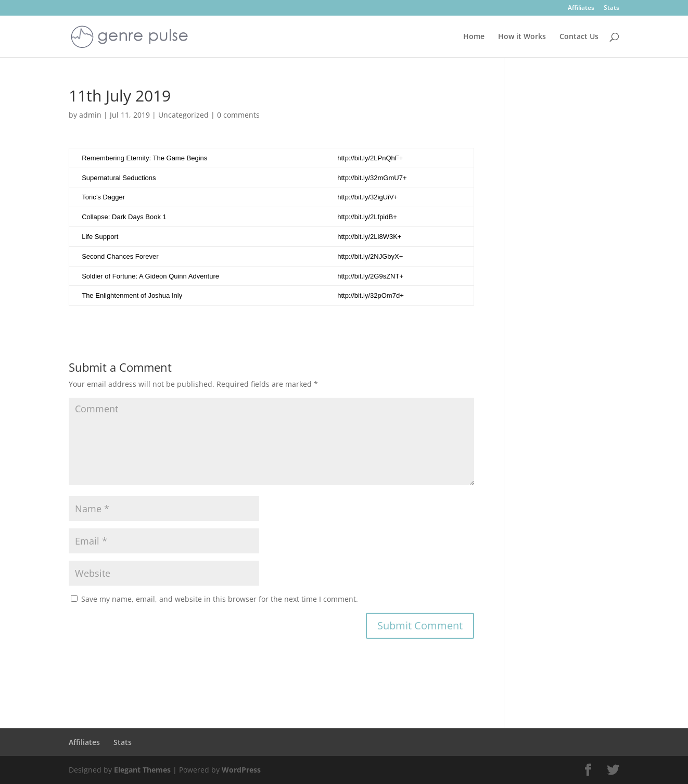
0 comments (238, 115)
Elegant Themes (142, 770)
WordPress (241, 770)
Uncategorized (183, 115)
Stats (611, 8)
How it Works (522, 37)
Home (474, 37)
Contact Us (579, 37)
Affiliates (581, 8)
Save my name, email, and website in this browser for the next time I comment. (220, 599)
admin (90, 115)
